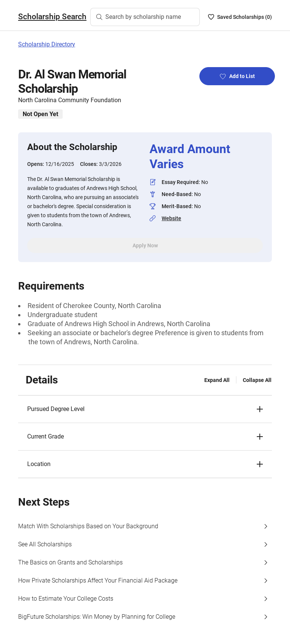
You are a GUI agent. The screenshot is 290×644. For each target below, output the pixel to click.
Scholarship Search (52, 17)
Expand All (217, 380)
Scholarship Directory (47, 44)
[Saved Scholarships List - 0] (240, 17)
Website (171, 218)
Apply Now (145, 245)
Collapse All (257, 380)
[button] (145, 409)
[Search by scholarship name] (145, 17)
